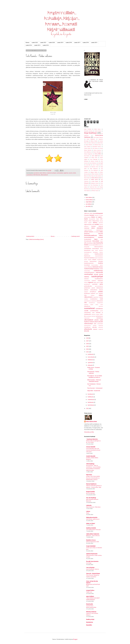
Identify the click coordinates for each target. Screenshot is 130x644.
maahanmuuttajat (51, 173)
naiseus (87, 277)
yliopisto (95, 329)
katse (93, 250)
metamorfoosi (87, 271)
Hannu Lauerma (97, 150)
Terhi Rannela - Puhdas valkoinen (93, 372)
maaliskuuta (91, 400)
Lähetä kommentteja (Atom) (36, 240)
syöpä (93, 313)
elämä (93, 228)
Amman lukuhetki (91, 447)
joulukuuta (91, 354)
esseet (97, 232)
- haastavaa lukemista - (92, 439)
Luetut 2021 (43, 43)
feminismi (87, 234)
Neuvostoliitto (92, 219)
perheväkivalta (88, 286)
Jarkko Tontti (94, 158)
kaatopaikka (87, 247)
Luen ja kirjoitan (90, 568)
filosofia (101, 234)
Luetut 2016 (86, 43)
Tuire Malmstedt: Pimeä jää (93, 530)
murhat (101, 274)
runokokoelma (94, 299)
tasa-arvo (93, 314)
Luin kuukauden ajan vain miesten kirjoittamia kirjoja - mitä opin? (93, 450)
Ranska (101, 221)
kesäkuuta (91, 394)
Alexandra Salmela (88, 131)
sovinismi (101, 306)
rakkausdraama (88, 297)
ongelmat (66, 173)
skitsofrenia (87, 306)
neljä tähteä (89, 202)
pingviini (86, 292)
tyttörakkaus (100, 318)
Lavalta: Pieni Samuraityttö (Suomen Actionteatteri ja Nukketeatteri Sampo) (93, 478)
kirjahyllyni (87, 254)
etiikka (101, 232)
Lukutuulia (89, 505)
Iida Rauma (87, 156)
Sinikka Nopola (95, 182)
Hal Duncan (95, 148)
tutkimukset (87, 318)
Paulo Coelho (87, 178)
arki (93, 225)
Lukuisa (88, 511)
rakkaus (101, 295)
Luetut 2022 (35, 43)
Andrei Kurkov (98, 131)
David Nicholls (89, 145)
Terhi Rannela (37, 175)
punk (97, 294)
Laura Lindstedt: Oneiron (93, 569)
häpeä (96, 239)
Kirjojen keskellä (90, 492)
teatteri (98, 314)
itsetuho (86, 245)
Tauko (88, 513)
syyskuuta (90, 363)
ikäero (102, 241)
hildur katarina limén (91, 422)
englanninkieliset (88, 230)
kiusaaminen (100, 260)
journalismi (36, 173)
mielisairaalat (99, 272)
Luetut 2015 (94, 43)
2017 (88, 341)
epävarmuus (100, 230)
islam (95, 243)
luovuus (101, 267)
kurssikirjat (87, 265)
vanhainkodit (100, 324)
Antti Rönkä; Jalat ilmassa (93, 519)
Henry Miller (98, 154)
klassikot (86, 262)
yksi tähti (88, 206)
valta (95, 324)
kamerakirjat (96, 249)
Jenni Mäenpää (94, 160)
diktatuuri (86, 226)
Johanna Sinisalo (94, 161)
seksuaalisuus (92, 303)
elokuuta (90, 365)
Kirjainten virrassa (91, 540)
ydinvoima (101, 327)
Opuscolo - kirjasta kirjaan (93, 574)
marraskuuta (91, 357)
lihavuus (90, 267)
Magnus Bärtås (94, 172)
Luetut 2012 (46, 45)
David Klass (100, 143)
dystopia (94, 226)
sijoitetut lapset (89, 305)
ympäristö (101, 329)
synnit (101, 311)
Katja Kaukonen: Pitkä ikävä (93, 507)
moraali (96, 274)
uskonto (96, 320)
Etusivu (27, 43)
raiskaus (93, 295)
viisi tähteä (89, 204)
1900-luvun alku (88, 214)
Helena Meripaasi (97, 152)
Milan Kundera (95, 174)
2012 (88, 409)
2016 (88, 344)
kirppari (94, 260)
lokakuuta (90, 360)
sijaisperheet (100, 303)
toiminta (93, 316)
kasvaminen (87, 250)
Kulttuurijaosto (87, 217)
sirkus (97, 305)
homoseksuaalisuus (91, 235)
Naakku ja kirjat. (90, 620)
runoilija (86, 299)
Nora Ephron (98, 176)
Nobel (98, 219)
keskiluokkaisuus (88, 252)
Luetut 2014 (29, 45)
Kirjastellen (89, 625)
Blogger (75, 639)
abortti (86, 223)
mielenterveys (98, 271)
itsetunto (91, 245)
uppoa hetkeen (90, 596)
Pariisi (90, 221)
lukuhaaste (96, 267)
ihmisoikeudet (88, 241)
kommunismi (93, 261)
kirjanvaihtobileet (99, 256)
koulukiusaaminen (89, 263)
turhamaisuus (99, 316)
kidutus (101, 252)
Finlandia (87, 215)
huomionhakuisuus (89, 237)
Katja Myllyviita (94, 169)
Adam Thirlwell (88, 129)
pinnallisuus (93, 292)
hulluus (101, 236)
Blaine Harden (94, 141)
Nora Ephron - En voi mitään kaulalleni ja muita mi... (95, 377)
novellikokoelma (99, 279)
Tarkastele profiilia (89, 432)
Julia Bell (88, 165)
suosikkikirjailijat (94, 311)
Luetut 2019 (60, 43)
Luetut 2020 (52, 43)
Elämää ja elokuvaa (91, 612)
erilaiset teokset (89, 232)
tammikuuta (91, 405)
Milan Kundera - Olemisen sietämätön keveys (94, 381)
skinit (74, 173)
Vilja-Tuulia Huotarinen (96, 189)
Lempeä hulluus (90, 590)
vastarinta (101, 326)
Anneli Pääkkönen (91, 139)
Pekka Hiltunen (95, 178)
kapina (101, 249)
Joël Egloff (101, 163)
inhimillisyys (90, 243)
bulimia (101, 225)
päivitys (101, 294)
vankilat (95, 326)
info (85, 243)
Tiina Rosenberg (94, 185)
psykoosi (93, 294)
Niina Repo (91, 176)
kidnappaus (96, 252)
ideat (102, 239)
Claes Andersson (92, 143)
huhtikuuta (91, 397)
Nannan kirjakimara (91, 484)
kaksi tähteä (43, 173)
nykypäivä (100, 281)
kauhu (97, 250)
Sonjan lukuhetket (91, 546)
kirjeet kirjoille (88, 260)
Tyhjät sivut (89, 592)
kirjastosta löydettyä (89, 258)
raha (85, 295)
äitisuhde (87, 331)
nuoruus (94, 281)
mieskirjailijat (89, 274)
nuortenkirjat (87, 281)
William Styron (95, 191)
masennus (96, 269)
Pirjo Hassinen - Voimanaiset (95, 388)
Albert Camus (97, 129)
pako (102, 283)
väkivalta (94, 327)
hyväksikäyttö (88, 239)
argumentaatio (88, 225)
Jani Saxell (95, 156)
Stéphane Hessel (95, 183)
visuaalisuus (87, 327)
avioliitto (97, 225)
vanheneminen (87, 326)
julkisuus (101, 245)
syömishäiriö (87, 313)
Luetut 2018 (69, 43)
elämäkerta (100, 228)
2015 (88, 346)
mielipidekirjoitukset (89, 273)
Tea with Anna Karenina (92, 562)
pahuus (98, 283)
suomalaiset (30, 175)
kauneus (101, 250)
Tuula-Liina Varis (93, 187)
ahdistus (95, 223)
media (101, 269)
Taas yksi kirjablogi (91, 498)
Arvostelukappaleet (98, 213)
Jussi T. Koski (96, 165)
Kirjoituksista (89, 622)
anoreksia (101, 223)
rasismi (71, 173)
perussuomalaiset (99, 286)
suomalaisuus (99, 309)
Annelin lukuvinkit (91, 456)
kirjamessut (87, 256)
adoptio (90, 223)
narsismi (86, 279)
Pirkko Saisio (94, 180)
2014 (88, 349)
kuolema (101, 263)
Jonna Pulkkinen (93, 163)
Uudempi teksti (30, 236)
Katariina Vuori (95, 167)
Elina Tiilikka (87, 147)
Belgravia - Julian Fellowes (93, 536)
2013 (88, 352)
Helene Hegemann (88, 154)
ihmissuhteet (96, 241)
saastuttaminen (88, 301)
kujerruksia (89, 475)
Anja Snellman (91, 133)
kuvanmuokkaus (95, 265)
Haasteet (92, 215)
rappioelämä (96, 297)
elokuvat (101, 226)
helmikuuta (91, 402)
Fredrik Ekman (87, 148)
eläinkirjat (87, 228)
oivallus (86, 283)
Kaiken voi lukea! (91, 524)
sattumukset (100, 301)
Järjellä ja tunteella (91, 528)
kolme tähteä (89, 200)
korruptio (101, 261)
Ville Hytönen (87, 191)
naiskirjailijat (60, 173)
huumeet (101, 237)
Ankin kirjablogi (90, 464)
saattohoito (94, 301)
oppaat (95, 283)
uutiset (96, 322)
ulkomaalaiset (44, 175)
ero (94, 232)
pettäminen (87, 288)
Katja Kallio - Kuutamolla (94, 391)
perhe (101, 284)
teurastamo (89, 316)
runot (101, 299)
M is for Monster (91, 493)
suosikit (86, 311)
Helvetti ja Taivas (99, 215)
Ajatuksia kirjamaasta (92, 554)
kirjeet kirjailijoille (99, 258)
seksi (85, 303)
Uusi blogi (89, 563)
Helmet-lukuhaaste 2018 (92, 542)
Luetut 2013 (37, 45)
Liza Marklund (94, 170)
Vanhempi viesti (75, 236)
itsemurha (100, 243)
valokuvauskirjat (88, 324)
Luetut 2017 (77, 43)
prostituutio (87, 294)
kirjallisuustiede (99, 254)
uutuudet (100, 322)
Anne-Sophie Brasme (98, 137)
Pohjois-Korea (96, 221)
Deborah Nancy (98, 145)
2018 (88, 338)
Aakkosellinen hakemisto (93, 534)
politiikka (101, 292)
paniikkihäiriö (87, 284)
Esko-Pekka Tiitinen (97, 147)
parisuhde (95, 284)
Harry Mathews (88, 152)
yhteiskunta (88, 329)
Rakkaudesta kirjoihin (92, 518)
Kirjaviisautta (89, 604)
